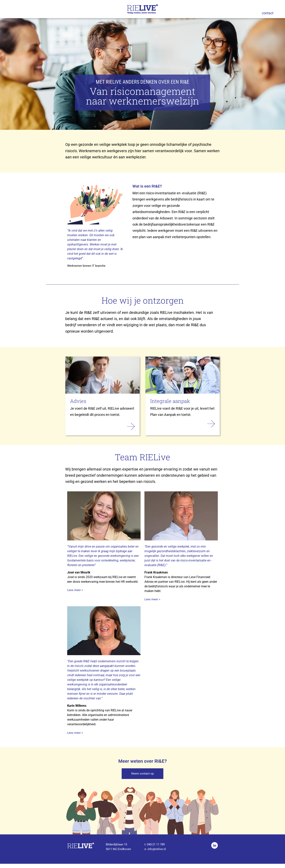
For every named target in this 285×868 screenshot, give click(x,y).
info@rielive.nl (157, 853)
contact (268, 13)
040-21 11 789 (156, 849)
